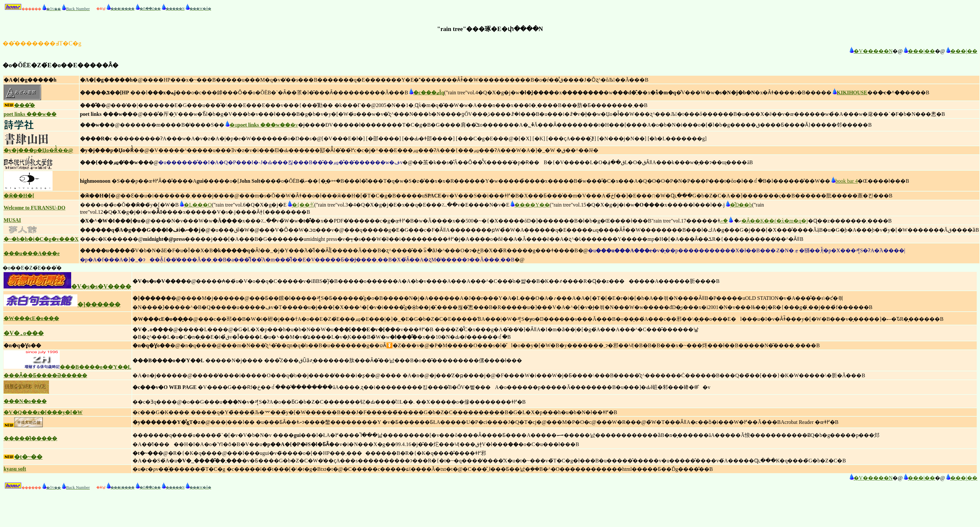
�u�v (261, 125)
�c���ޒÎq (426, 93)
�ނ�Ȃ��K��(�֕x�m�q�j (764, 221)
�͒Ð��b (738, 205)
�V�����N (870, 51)
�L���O (195, 205)
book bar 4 (844, 181)
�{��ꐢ (300, 205)
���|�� (919, 51)
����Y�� (530, 205)
